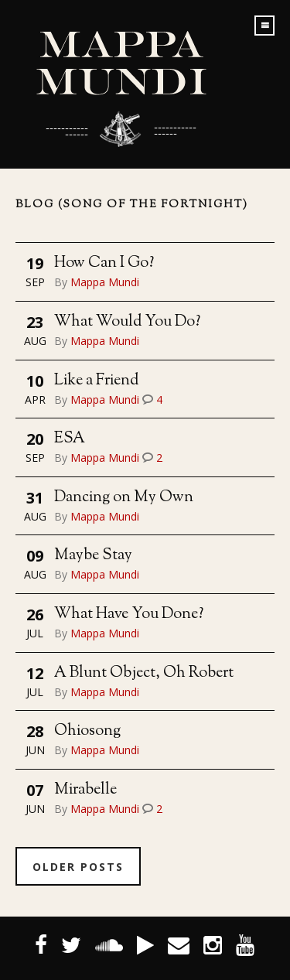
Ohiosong (87, 731)
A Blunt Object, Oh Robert (144, 673)
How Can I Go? (104, 263)
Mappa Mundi (105, 282)
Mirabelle (85, 790)
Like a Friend (96, 381)
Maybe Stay (93, 556)
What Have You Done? (129, 615)
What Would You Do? (127, 322)
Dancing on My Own (124, 498)
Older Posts (78, 867)
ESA (70, 439)
